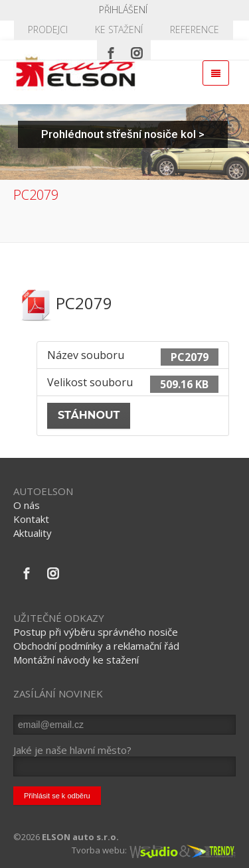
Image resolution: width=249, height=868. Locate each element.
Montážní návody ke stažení (76, 660)
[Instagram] (137, 50)
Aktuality (33, 533)
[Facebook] (111, 50)
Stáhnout (89, 415)
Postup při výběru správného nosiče (96, 632)
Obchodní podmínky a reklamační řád (96, 646)
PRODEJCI (48, 30)
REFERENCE (195, 30)
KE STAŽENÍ (119, 30)
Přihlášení (123, 10)
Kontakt (31, 519)
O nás (27, 505)
